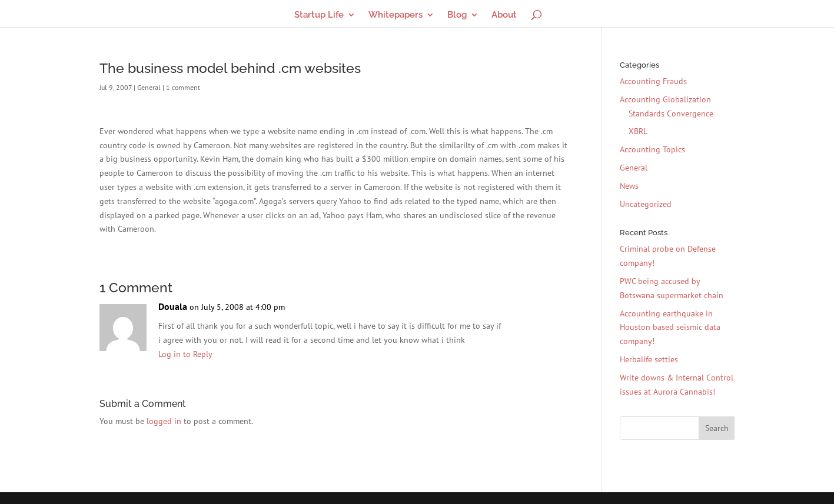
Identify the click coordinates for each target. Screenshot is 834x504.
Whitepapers (396, 15)
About (504, 15)
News (629, 186)
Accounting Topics (652, 149)
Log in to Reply (185, 354)
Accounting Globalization (665, 99)
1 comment (183, 87)
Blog (457, 15)
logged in (164, 421)
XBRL (638, 131)
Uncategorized (646, 204)
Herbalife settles (649, 359)
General (149, 87)
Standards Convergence (671, 114)
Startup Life (319, 15)
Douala (173, 306)
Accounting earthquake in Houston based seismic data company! (670, 328)
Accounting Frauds (653, 81)
